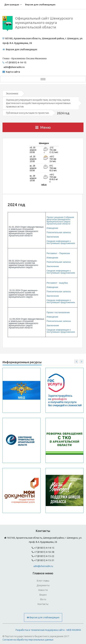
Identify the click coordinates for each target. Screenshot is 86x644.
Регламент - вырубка (57, 283)
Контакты (43, 604)
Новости (43, 590)
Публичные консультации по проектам (27, 113)
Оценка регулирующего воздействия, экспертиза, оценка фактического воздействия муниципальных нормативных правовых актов (38, 103)
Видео (43, 595)
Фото (43, 599)
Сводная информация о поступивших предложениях (61, 242)
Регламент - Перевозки (58, 253)
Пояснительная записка (59, 232)
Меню (43, 127)
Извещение (52, 228)
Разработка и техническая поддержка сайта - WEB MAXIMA (48, 630)
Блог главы (43, 581)
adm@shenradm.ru (43, 566)
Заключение (53, 237)
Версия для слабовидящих (40, 5)
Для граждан (12, 5)
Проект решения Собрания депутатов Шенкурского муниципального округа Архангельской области (60, 220)
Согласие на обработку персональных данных (28, 640)
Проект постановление (58, 312)
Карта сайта (13, 72)
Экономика (12, 94)
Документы (43, 585)
